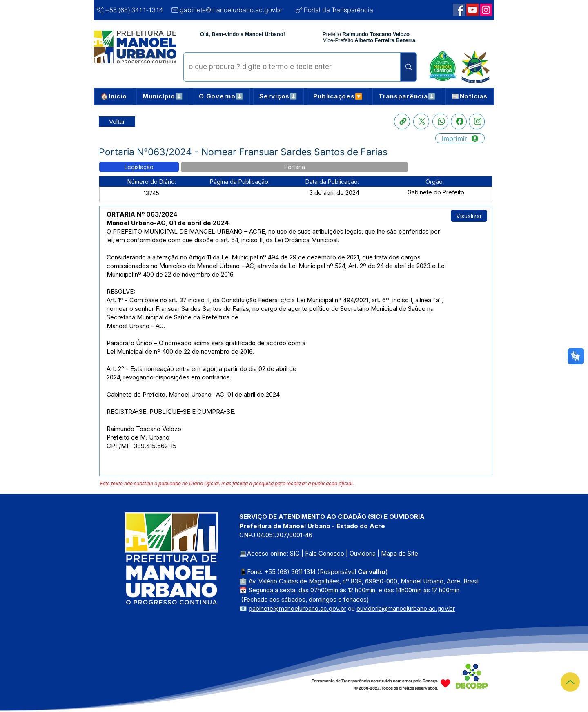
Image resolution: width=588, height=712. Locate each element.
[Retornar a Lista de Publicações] (117, 122)
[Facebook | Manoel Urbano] (459, 10)
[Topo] (570, 682)
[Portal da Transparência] (342, 10)
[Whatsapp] (440, 122)
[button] (163, 96)
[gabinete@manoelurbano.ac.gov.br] (229, 10)
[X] (421, 122)
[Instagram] (477, 122)
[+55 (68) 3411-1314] (130, 10)
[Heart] (445, 684)
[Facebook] (459, 122)
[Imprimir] (460, 138)
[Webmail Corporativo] (486, 10)
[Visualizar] (469, 216)
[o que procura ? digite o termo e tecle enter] (286, 67)
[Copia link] (402, 122)
